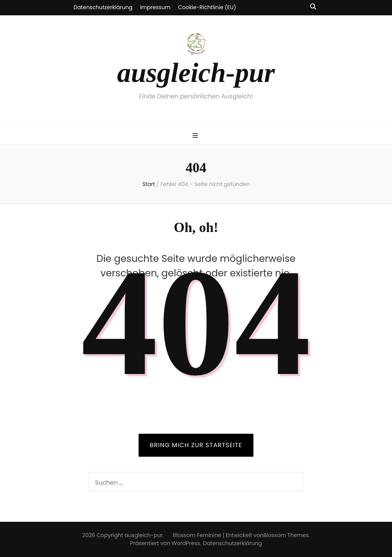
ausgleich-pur (196, 73)
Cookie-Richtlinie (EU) (207, 7)
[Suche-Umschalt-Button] (313, 7)
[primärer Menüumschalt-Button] (196, 136)
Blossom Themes (286, 535)
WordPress (186, 543)
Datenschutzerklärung (103, 7)
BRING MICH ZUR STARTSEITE (196, 445)
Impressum (155, 7)
